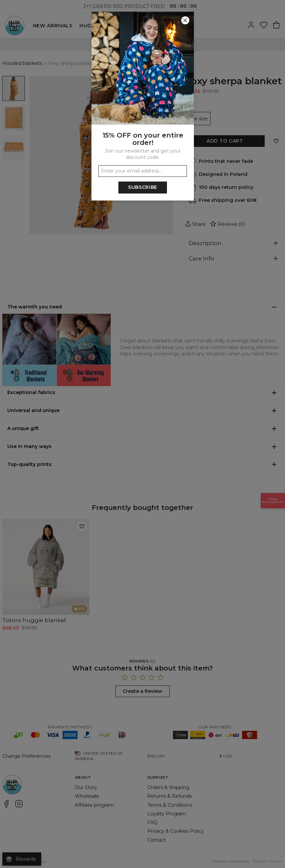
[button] (142, 434)
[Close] (185, 20)
